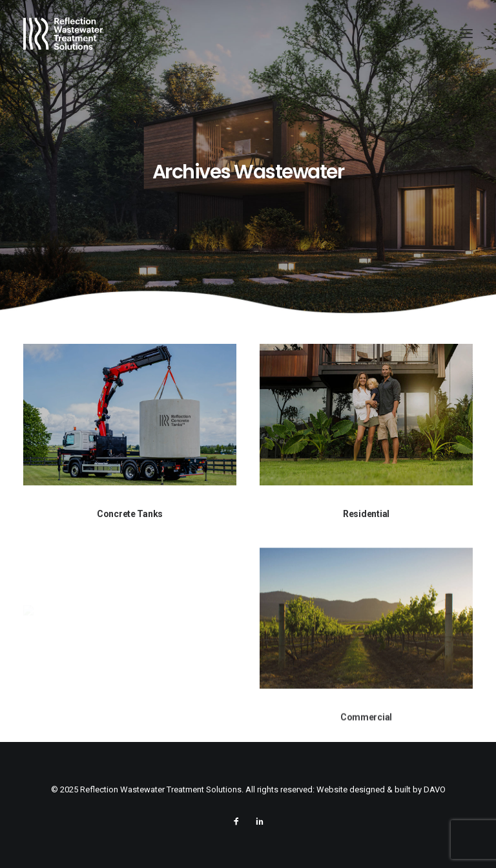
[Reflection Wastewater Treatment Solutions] (63, 34)
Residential (366, 514)
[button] (466, 34)
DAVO (435, 789)
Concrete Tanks (130, 514)
